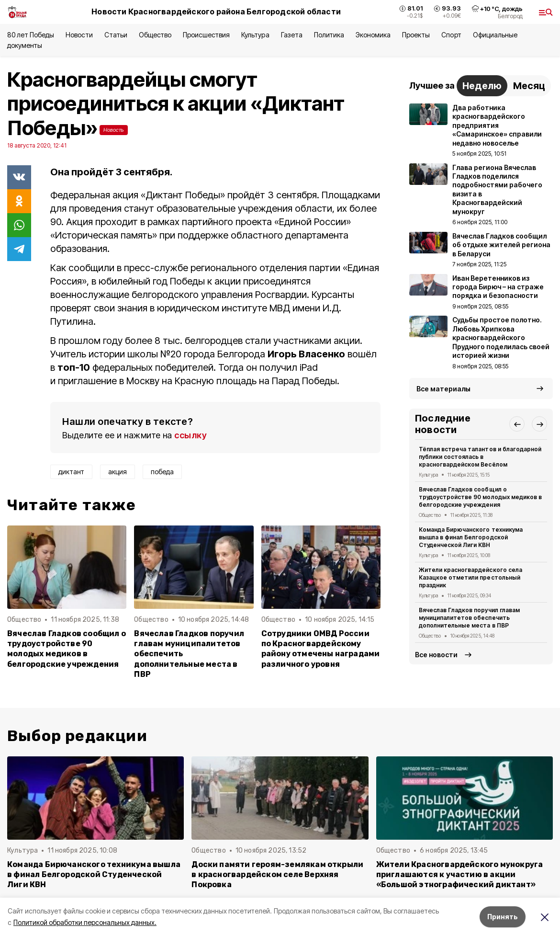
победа (162, 472)
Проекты (416, 35)
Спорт (451, 35)
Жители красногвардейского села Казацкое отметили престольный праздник (470, 577)
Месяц (529, 86)
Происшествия (206, 35)
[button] (517, 424)
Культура (255, 35)
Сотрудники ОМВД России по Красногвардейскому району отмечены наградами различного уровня (321, 649)
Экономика (373, 35)
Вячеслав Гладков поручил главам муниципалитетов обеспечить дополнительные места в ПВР (189, 654)
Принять (503, 917)
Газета (292, 35)
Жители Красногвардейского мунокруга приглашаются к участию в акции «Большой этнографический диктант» (460, 874)
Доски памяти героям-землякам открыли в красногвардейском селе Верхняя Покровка (277, 874)
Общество (155, 35)
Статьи (116, 35)
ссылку (190, 435)
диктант (71, 472)
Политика (329, 35)
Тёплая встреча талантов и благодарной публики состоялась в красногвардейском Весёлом (480, 457)
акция (118, 472)
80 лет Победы (31, 35)
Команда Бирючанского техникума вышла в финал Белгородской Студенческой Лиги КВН (471, 537)
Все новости (436, 655)
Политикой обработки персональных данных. (85, 922)
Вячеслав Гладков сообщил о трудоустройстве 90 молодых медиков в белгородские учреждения (67, 649)
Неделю (482, 86)
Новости (79, 35)
